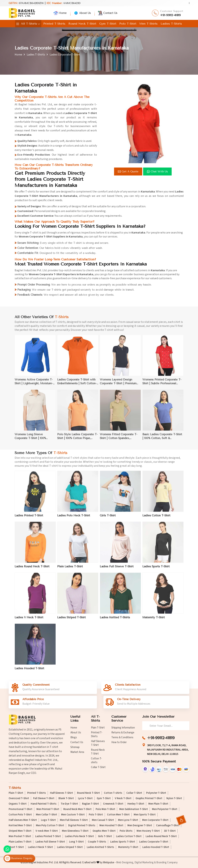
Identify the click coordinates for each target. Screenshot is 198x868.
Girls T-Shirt (105, 836)
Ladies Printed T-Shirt (48, 836)
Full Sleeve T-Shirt (44, 798)
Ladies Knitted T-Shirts (100, 847)
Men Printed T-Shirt (48, 809)
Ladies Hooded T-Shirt (156, 847)
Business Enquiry (19, 858)
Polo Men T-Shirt (105, 809)
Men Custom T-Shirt (73, 815)
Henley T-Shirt (136, 804)
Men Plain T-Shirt (158, 804)
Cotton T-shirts (96, 760)
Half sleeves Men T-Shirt (23, 820)
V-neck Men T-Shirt (47, 831)
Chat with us (158, 172)
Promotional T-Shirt (20, 809)
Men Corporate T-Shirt (155, 820)
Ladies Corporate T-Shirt (154, 842)
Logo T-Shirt (48, 820)
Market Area (77, 752)
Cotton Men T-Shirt (118, 815)
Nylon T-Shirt (174, 798)
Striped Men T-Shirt (20, 831)
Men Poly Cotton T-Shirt (50, 826)
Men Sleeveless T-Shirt (75, 831)
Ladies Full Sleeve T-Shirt (50, 842)
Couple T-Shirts (97, 842)
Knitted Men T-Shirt (20, 826)
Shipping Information (123, 728)
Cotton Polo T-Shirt (20, 815)
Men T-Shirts (148, 24)
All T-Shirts (28, 24)
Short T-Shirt (16, 847)
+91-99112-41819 (170, 15)
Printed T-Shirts (54, 24)
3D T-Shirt (170, 831)
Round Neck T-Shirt (82, 24)
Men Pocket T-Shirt (20, 836)
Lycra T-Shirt (85, 798)
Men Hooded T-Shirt (111, 826)
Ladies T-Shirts (171, 24)
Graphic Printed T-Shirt (149, 798)
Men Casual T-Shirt (103, 820)
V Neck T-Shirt (123, 798)
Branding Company (167, 862)
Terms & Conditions (122, 737)
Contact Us (108, 13)
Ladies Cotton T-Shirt (129, 836)
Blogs (74, 737)
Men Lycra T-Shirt (128, 820)
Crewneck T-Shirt (113, 804)
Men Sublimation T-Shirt (134, 809)
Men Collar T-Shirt (46, 815)
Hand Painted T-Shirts (44, 804)
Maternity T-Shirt (128, 847)
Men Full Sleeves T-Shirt (74, 820)
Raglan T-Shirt (91, 804)
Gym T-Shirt (108, 24)
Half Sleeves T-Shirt (98, 743)
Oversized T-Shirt (19, 798)
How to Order (119, 742)
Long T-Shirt (76, 842)
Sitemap (75, 747)
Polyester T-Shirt (156, 793)
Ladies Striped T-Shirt (70, 847)
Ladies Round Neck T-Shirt (161, 836)
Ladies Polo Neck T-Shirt (79, 836)
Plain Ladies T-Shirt (20, 842)
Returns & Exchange (123, 733)
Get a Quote (129, 172)
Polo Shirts (126, 831)
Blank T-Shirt (66, 798)
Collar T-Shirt (98, 767)
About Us (82, 13)
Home (60, 13)
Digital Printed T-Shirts (82, 826)
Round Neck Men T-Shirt (77, 809)
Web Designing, (125, 862)
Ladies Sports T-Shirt (123, 842)
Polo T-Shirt (128, 24)
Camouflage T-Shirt (168, 826)
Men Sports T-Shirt (145, 815)
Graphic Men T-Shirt (104, 831)
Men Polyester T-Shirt (165, 809)
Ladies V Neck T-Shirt (40, 847)
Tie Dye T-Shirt (69, 804)
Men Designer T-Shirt (140, 826)
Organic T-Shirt (18, 804)
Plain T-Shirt (98, 728)
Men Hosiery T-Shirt (148, 831)
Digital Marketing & (145, 862)
